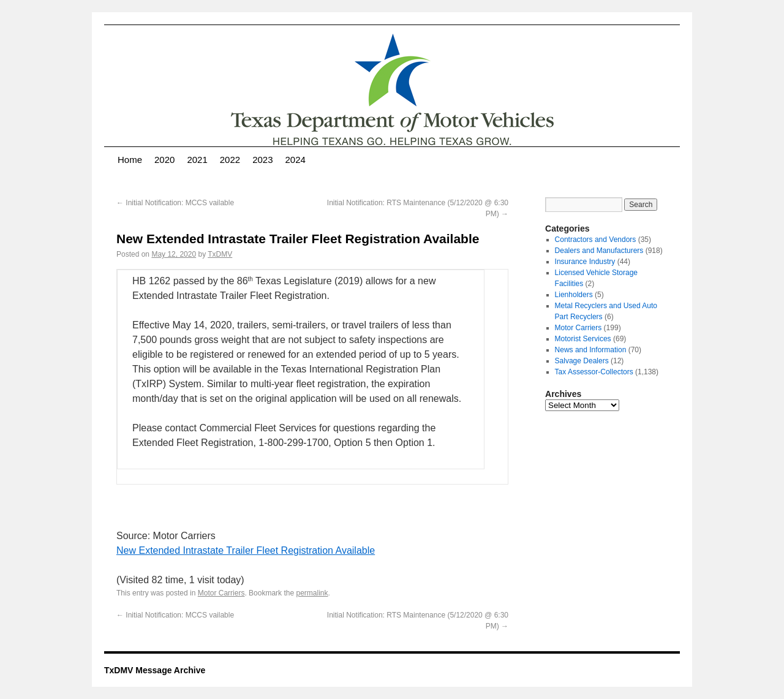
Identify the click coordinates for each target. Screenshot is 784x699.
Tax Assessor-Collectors (594, 372)
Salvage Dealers (582, 361)
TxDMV (220, 254)
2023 (262, 160)
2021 (197, 160)
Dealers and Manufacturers (599, 251)
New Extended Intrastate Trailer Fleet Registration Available (246, 550)
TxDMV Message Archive (155, 670)
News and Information (591, 350)
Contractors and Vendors (596, 240)
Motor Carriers (221, 593)
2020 (164, 160)
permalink (312, 593)
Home (130, 160)
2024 (296, 160)
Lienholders (574, 295)
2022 (230, 160)
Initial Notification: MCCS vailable (175, 203)
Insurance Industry (585, 262)
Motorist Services (583, 339)
